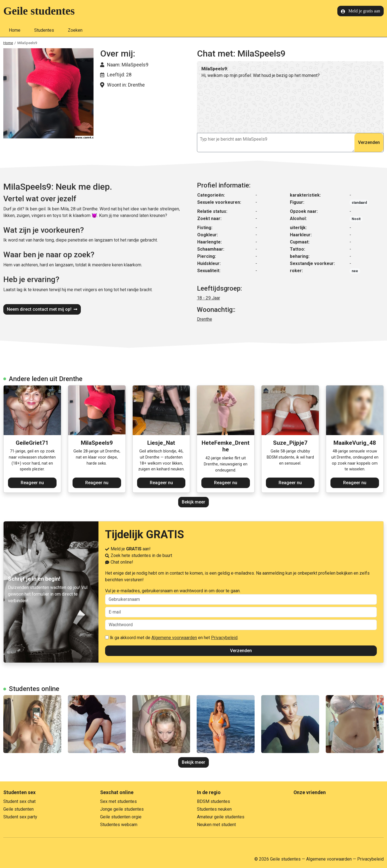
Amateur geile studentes (221, 817)
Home (15, 30)
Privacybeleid (224, 638)
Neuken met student (216, 825)
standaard (359, 203)
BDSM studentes (213, 801)
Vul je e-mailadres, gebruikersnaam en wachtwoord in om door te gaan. (241, 596)
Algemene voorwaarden (174, 638)
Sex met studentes (118, 801)
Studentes (44, 30)
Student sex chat (19, 801)
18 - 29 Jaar (209, 298)
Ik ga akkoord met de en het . (172, 638)
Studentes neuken (214, 809)
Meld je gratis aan (361, 11)
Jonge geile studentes (122, 809)
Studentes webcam (119, 825)
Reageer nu (32, 483)
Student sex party (20, 817)
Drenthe (205, 319)
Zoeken (75, 30)
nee (355, 271)
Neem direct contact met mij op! (42, 309)
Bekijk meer (193, 502)
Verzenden (369, 142)
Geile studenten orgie (121, 817)
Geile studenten (18, 809)
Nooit (356, 219)
